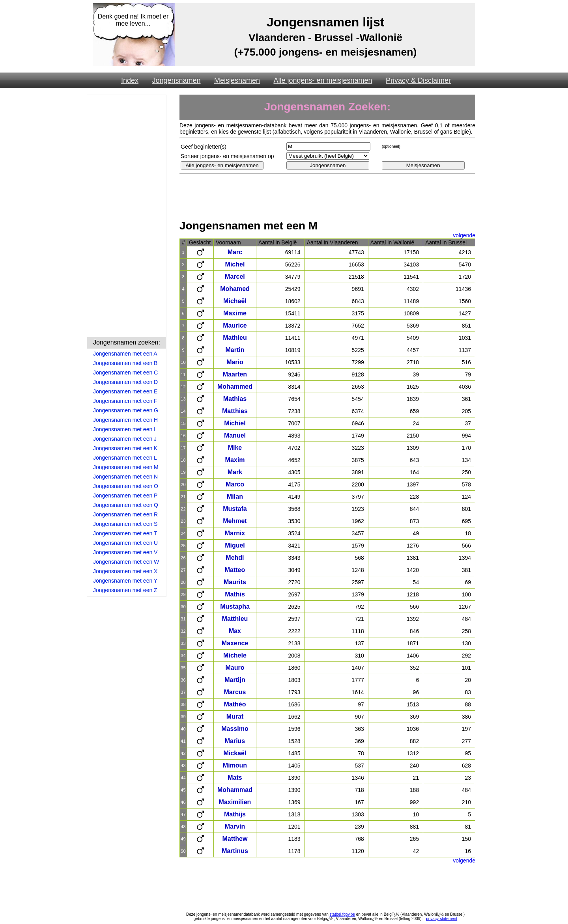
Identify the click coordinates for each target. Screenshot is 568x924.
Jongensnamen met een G (126, 410)
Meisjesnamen (237, 80)
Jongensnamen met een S (125, 524)
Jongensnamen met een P (125, 496)
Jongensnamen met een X (125, 571)
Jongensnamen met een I (124, 429)
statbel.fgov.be (342, 914)
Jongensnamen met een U (125, 543)
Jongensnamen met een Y (125, 581)
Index (130, 80)
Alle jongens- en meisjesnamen (323, 80)
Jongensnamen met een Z (125, 590)
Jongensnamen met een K (125, 448)
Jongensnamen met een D (125, 382)
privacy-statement (442, 919)
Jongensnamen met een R (125, 514)
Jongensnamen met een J (125, 439)
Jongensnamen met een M (126, 467)
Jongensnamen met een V (125, 552)
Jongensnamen (176, 80)
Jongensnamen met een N (125, 477)
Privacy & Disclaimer (418, 80)
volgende (464, 235)
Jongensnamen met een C (125, 373)
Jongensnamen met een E (125, 391)
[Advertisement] (127, 217)
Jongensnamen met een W (126, 562)
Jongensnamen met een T (125, 533)
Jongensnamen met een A (125, 354)
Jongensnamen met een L (125, 458)
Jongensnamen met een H (125, 420)
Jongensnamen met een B (125, 363)
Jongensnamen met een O (126, 486)
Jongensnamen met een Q (126, 505)
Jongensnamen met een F (125, 401)
